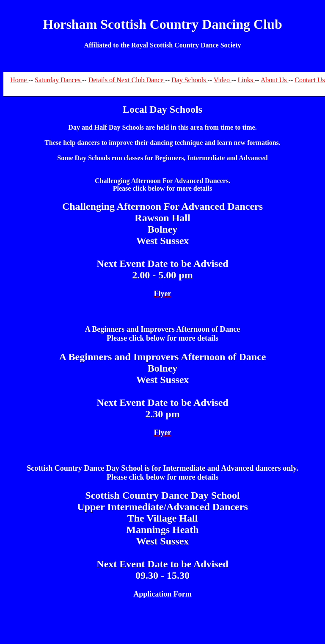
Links (246, 80)
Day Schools (189, 80)
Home (19, 80)
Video (223, 80)
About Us (275, 80)
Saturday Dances (58, 80)
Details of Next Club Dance (127, 80)
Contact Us (310, 80)
